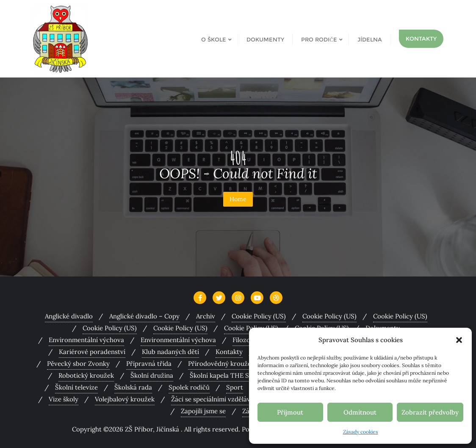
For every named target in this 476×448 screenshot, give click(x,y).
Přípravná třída (149, 364)
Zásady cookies (361, 432)
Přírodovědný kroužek (221, 364)
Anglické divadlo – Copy (144, 316)
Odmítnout (360, 412)
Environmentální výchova (86, 340)
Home (238, 199)
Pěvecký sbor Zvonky (78, 364)
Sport (235, 387)
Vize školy (64, 399)
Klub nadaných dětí (170, 352)
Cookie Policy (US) (259, 316)
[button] (459, 340)
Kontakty (421, 39)
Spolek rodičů (189, 387)
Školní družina (152, 375)
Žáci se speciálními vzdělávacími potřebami (235, 399)
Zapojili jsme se (203, 411)
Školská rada (133, 387)
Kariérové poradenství (92, 352)
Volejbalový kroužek (125, 399)
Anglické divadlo (69, 316)
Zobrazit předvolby (430, 412)
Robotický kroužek (86, 375)
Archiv (206, 316)
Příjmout (290, 412)
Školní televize (76, 387)
